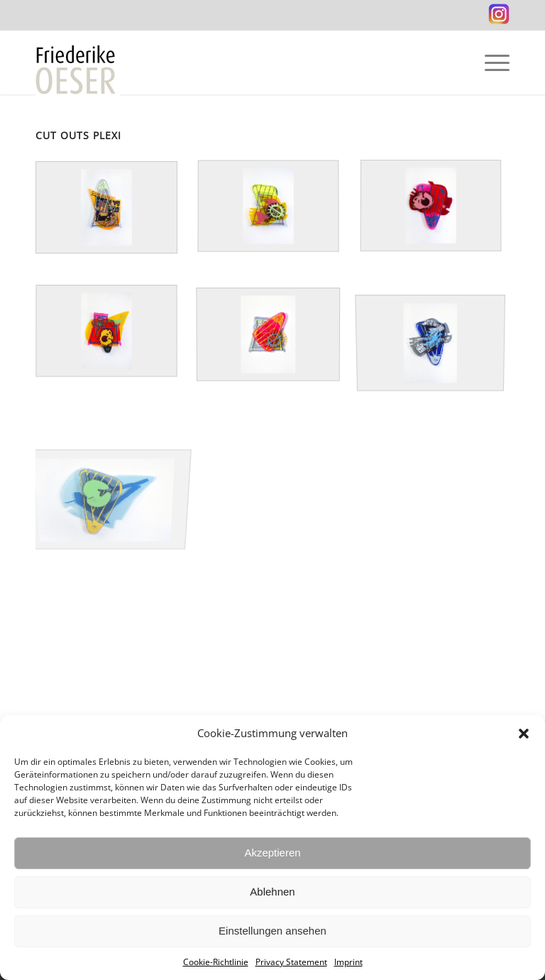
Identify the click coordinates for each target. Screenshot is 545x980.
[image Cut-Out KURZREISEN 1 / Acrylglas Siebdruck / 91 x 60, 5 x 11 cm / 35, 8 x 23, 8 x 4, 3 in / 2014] (116, 223)
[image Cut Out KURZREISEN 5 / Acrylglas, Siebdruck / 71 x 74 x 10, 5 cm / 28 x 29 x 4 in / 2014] (116, 348)
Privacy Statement (291, 962)
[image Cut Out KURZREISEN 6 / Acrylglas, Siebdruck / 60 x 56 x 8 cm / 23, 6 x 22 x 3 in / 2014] (278, 348)
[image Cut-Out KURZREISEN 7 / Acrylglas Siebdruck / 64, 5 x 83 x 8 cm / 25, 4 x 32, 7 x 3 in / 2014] (116, 472)
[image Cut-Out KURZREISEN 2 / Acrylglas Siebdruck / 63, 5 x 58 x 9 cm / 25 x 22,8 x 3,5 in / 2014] (441, 348)
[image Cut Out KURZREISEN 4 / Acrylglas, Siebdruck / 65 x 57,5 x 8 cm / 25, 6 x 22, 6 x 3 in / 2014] (441, 223)
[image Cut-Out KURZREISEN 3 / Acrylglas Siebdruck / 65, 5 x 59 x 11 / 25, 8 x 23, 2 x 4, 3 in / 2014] (278, 223)
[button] (524, 734)
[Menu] (490, 62)
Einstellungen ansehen (272, 931)
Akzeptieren (272, 853)
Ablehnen (272, 892)
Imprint (348, 962)
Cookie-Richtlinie (216, 962)
